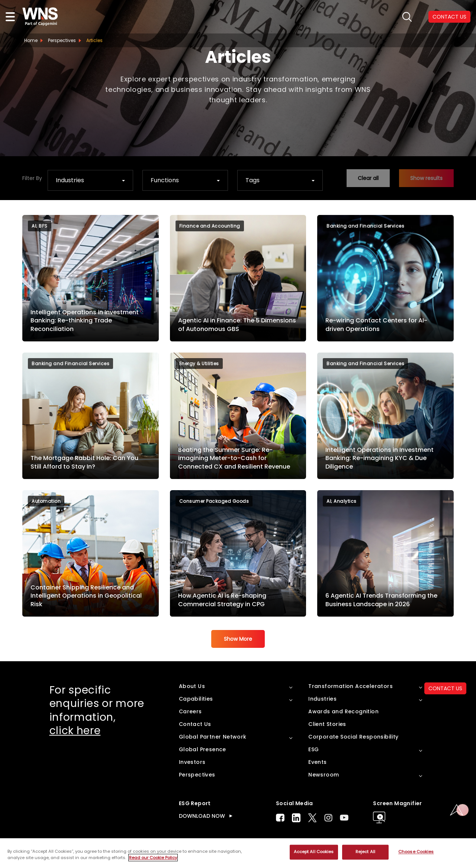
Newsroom (324, 775)
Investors (192, 762)
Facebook (280, 818)
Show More (238, 639)
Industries (70, 180)
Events (317, 762)
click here (75, 731)
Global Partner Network (213, 737)
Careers (190, 711)
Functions (165, 180)
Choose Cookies (416, 852)
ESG (313, 749)
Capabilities (196, 699)
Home (31, 40)
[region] (238, 853)
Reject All (365, 852)
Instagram (328, 818)
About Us (192, 686)
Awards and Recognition (343, 711)
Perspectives (62, 40)
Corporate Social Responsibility (353, 737)
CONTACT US (445, 688)
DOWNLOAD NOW (202, 816)
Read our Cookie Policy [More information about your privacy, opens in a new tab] (153, 858)
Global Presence (202, 749)
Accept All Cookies (314, 852)
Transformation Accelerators (350, 686)
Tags (253, 180)
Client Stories (327, 724)
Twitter (312, 818)
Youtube (344, 818)
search (407, 17)
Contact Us (195, 724)
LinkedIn (296, 818)
